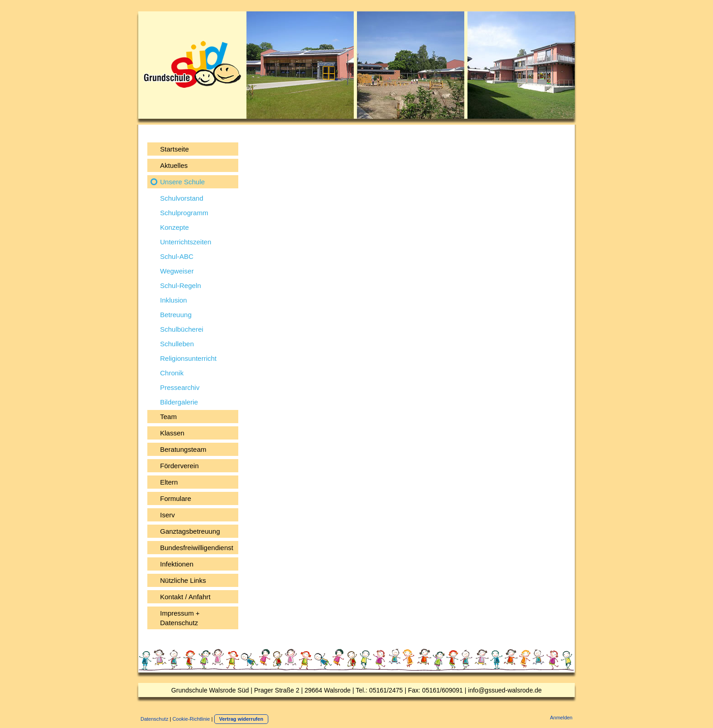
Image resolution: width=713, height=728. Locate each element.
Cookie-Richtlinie (191, 719)
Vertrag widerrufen (241, 719)
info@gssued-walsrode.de (505, 690)
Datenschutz (154, 719)
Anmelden (561, 718)
